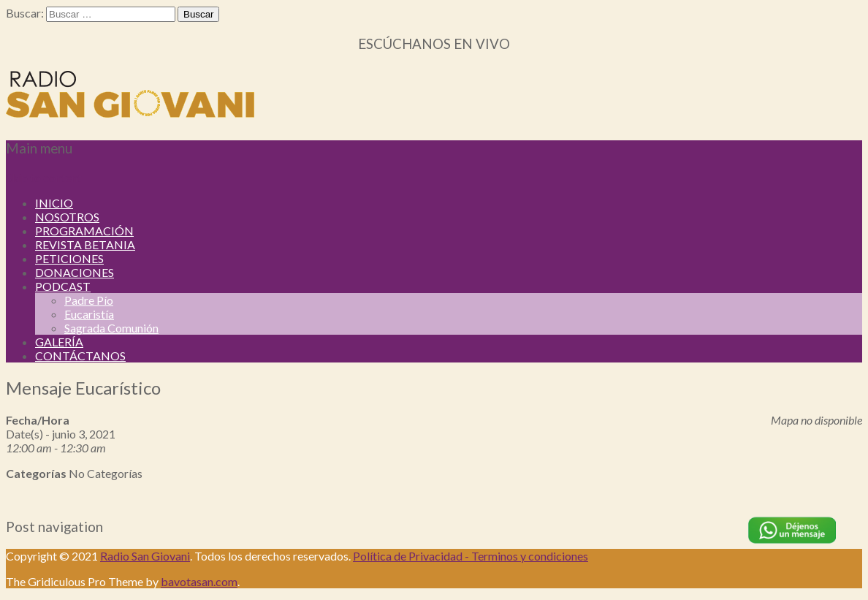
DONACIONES (75, 272)
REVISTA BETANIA (85, 244)
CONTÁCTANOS (80, 356)
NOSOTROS (67, 217)
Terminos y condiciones (530, 556)
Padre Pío (89, 300)
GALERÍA (59, 342)
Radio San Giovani (145, 556)
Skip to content (44, 177)
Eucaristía (89, 314)
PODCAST (63, 286)
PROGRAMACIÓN (84, 231)
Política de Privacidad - (412, 556)
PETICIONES (69, 258)
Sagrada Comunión (111, 328)
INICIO (54, 203)
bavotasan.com (199, 581)
